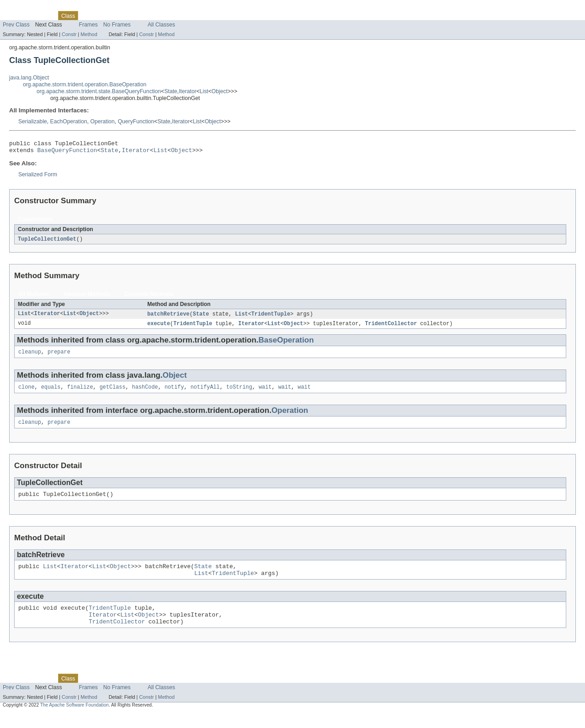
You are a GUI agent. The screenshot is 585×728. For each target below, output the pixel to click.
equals (51, 393)
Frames (88, 25)
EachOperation (69, 121)
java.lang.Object (29, 78)
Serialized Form (38, 177)
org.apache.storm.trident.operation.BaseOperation (85, 84)
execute (159, 327)
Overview (14, 16)
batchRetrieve (168, 317)
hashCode (145, 393)
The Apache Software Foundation (74, 720)
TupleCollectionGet (47, 242)
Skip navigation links (25, 8)
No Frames (117, 25)
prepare (59, 357)
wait (265, 393)
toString (239, 393)
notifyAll (205, 393)
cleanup (30, 357)
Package (42, 16)
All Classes (161, 25)
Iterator (188, 91)
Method (89, 34)
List (204, 91)
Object (220, 91)
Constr (69, 34)
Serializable (33, 121)
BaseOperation (286, 344)
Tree (104, 16)
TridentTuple (271, 317)
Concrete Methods (149, 297)
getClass (113, 393)
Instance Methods (87, 297)
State (170, 91)
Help (174, 16)
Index (156, 16)
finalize (80, 393)
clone (27, 393)
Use (88, 16)
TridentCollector (391, 327)
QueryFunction (136, 121)
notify (174, 393)
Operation (102, 121)
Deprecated (130, 16)
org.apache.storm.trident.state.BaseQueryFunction (99, 91)
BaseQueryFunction (67, 153)
